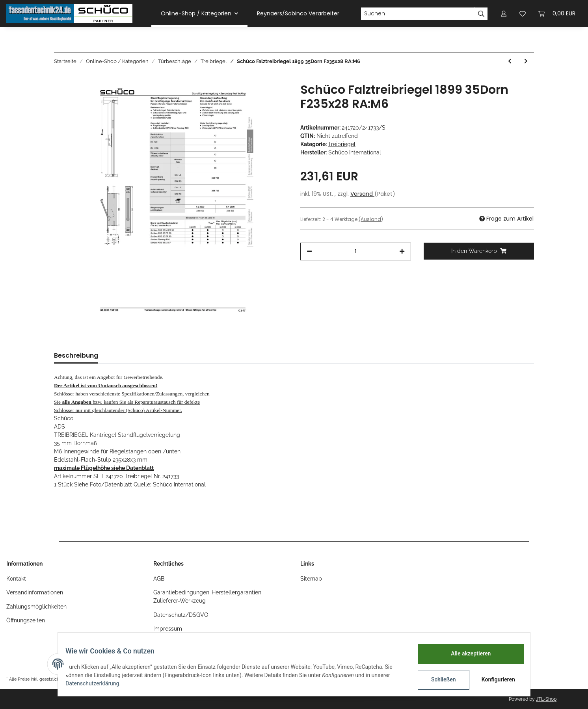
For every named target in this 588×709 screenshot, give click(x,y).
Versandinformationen (35, 592)
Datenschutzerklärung (97, 683)
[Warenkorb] (557, 14)
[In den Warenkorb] (479, 251)
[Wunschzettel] (523, 14)
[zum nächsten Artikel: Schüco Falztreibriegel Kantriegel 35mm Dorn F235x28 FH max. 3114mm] (526, 61)
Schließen (438, 679)
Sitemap (311, 579)
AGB (159, 579)
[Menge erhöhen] (402, 251)
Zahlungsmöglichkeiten (36, 607)
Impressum (168, 629)
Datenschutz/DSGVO (181, 615)
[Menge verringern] (309, 251)
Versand (362, 194)
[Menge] (356, 251)
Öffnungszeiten (26, 620)
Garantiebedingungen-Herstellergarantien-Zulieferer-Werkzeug (208, 597)
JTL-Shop (546, 699)
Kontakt (16, 579)
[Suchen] (418, 14)
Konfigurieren (494, 679)
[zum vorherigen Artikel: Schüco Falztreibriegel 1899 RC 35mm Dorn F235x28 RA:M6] (510, 61)
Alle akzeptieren (466, 653)
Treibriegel (342, 144)
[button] (504, 14)
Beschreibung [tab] (76, 355)
